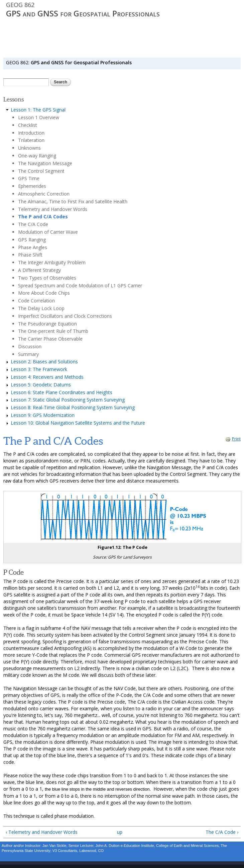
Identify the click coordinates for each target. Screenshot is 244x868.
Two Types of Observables (47, 278)
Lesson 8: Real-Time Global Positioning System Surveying (73, 407)
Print (233, 439)
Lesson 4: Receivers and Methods (47, 377)
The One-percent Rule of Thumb (53, 331)
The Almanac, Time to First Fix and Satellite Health (73, 201)
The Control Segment (41, 171)
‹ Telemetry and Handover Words (42, 832)
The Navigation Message (45, 163)
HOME (11, 52)
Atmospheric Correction (44, 194)
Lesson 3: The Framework (39, 369)
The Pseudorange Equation (47, 324)
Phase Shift (30, 255)
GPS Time (29, 178)
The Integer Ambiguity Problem (52, 262)
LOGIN (146, 52)
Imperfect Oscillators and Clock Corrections (65, 316)
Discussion (30, 346)
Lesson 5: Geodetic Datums (41, 385)
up (120, 832)
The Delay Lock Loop (41, 308)
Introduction (31, 133)
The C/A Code (33, 224)
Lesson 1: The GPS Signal (38, 110)
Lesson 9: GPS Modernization (43, 415)
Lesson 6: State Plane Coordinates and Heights (62, 392)
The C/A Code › (222, 832)
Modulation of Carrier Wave (48, 232)
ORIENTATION (56, 52)
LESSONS (82, 52)
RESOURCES (125, 52)
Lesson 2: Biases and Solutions (44, 361)
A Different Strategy (39, 270)
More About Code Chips (44, 293)
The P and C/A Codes (43, 216)
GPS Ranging (32, 240)
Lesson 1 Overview (39, 117)
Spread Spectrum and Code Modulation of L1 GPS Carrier (80, 285)
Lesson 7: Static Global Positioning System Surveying (68, 400)
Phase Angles (33, 247)
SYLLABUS (30, 52)
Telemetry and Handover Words (53, 209)
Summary (28, 354)
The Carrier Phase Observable (50, 339)
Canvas (102, 52)
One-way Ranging (37, 156)
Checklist (28, 125)
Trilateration (31, 140)
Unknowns (29, 148)
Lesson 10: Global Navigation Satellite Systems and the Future (78, 423)
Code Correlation (36, 301)
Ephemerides (32, 186)
